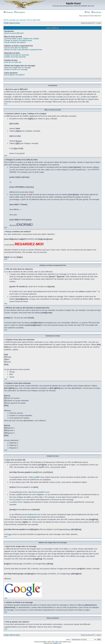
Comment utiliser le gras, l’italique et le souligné (22, 39)
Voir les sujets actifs (34, 20)
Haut (6, 104)
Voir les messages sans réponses (15, 20)
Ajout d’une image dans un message (17, 68)
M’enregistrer (20, 12)
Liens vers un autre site (13, 62)
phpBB (44, 642)
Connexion (8, 12)
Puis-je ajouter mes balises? (14, 75)
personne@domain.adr (31, 514)
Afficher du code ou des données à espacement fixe (23, 50)
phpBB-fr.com (57, 643)
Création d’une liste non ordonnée (17, 55)
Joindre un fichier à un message (16, 69)
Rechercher (96, 12)
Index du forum (15, 23)
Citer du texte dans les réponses (16, 48)
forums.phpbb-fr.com (18, 500)
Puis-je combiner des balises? (15, 42)
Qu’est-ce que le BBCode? (14, 33)
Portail (6, 23)
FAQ (87, 12)
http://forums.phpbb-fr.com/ (39, 492)
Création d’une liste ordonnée (15, 57)
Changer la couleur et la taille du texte (18, 40)
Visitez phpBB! (34, 477)
